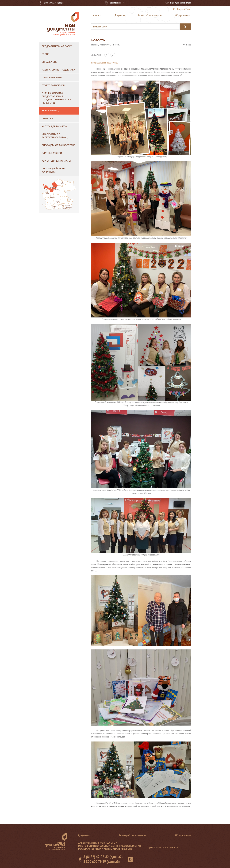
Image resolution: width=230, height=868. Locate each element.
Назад (187, 45)
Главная (95, 45)
